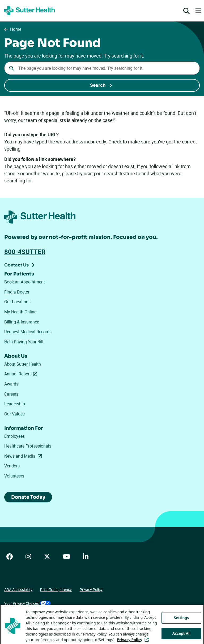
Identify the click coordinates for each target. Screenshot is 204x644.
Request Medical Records (28, 332)
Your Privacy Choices (27, 603)
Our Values (14, 414)
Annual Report (22, 374)
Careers (11, 394)
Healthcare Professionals (28, 446)
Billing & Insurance (22, 322)
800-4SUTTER (25, 252)
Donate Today (28, 497)
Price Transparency (56, 590)
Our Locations (17, 302)
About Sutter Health (23, 364)
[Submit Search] (102, 85)
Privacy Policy (91, 590)
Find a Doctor (17, 292)
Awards (11, 384)
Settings (182, 630)
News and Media (24, 456)
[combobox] (102, 68)
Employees (14, 436)
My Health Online (20, 312)
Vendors (12, 466)
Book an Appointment (25, 282)
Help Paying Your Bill (24, 342)
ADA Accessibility (18, 590)
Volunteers (14, 476)
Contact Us (16, 265)
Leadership (15, 404)
